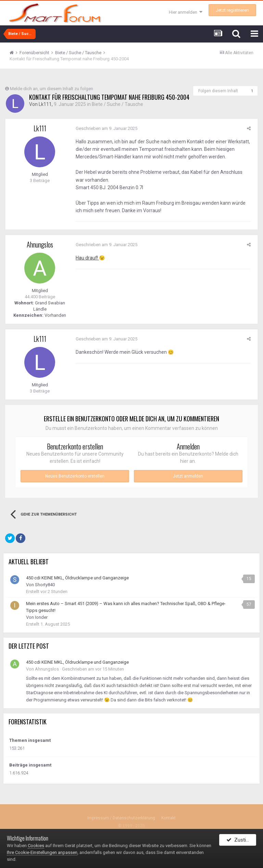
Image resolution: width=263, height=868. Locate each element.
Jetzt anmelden (188, 477)
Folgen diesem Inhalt (218, 91)
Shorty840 (45, 585)
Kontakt (168, 818)
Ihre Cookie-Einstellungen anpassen (42, 852)
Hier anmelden (186, 12)
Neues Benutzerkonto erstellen (75, 477)
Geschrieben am (105, 128)
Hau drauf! (86, 258)
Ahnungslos (40, 244)
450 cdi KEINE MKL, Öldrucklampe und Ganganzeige (77, 578)
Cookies (36, 846)
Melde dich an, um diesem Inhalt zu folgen (52, 89)
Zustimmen (241, 842)
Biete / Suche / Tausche (118, 105)
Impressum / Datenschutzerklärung (121, 818)
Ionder (41, 618)
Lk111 (45, 105)
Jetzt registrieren (232, 10)
